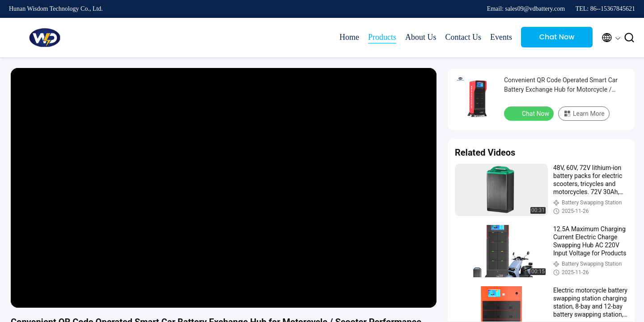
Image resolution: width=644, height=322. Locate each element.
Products (382, 37)
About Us (421, 37)
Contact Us (464, 37)
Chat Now (557, 37)
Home (349, 37)
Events (501, 37)
